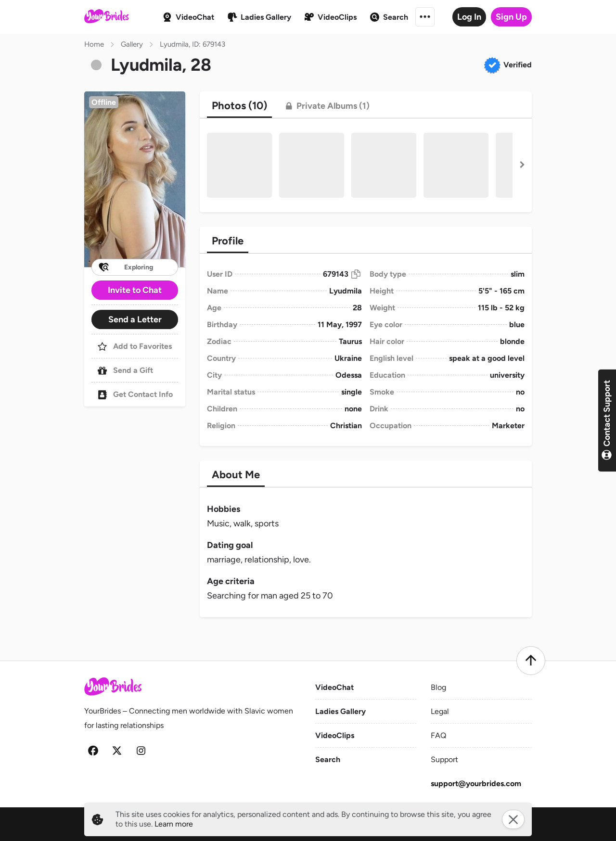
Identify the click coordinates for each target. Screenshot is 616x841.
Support (444, 759)
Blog (438, 687)
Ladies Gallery (340, 711)
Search (328, 759)
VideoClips (335, 735)
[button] (135, 179)
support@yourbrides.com (476, 784)
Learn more (174, 824)
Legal (440, 711)
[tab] (239, 106)
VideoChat (334, 687)
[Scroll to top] (531, 661)
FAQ (438, 735)
